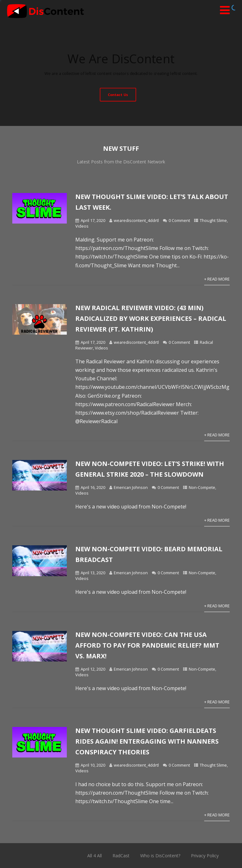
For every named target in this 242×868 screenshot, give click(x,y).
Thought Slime (213, 220)
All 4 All (95, 856)
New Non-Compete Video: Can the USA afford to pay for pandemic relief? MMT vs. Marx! (147, 645)
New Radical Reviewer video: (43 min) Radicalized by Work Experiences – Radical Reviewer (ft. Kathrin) (151, 318)
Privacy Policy (205, 856)
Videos (82, 226)
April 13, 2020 (93, 573)
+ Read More (217, 279)
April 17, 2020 (93, 220)
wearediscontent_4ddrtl (136, 220)
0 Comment (179, 220)
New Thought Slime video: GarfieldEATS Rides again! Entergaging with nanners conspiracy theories (147, 741)
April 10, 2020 (93, 765)
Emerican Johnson (131, 487)
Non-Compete (202, 487)
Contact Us (118, 94)
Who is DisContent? (160, 856)
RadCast (121, 856)
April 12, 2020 (93, 669)
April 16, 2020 (93, 487)
